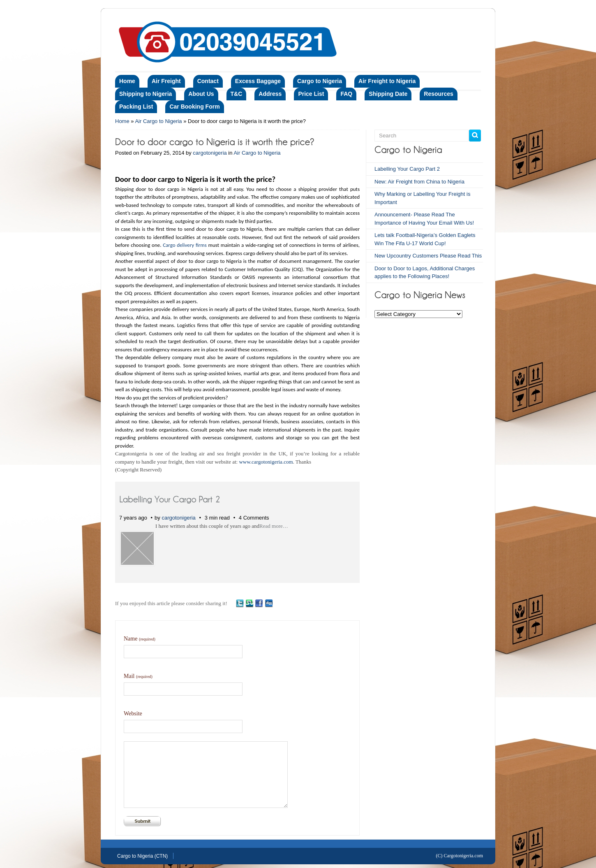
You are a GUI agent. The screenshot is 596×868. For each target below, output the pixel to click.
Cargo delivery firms (185, 245)
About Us (201, 94)
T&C (237, 94)
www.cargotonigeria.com (266, 462)
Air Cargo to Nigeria (158, 121)
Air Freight (166, 81)
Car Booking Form (194, 107)
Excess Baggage (258, 81)
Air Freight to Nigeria (387, 81)
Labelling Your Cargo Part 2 (407, 169)
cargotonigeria (210, 153)
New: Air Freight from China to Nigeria (419, 182)
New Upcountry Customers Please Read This (428, 256)
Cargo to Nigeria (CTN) (142, 856)
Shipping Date (388, 94)
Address (270, 94)
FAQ (346, 94)
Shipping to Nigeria (146, 94)
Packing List (136, 107)
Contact (208, 81)
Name (140, 639)
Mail (138, 676)
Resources (439, 94)
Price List (311, 94)
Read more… (274, 526)
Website (133, 714)
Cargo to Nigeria (320, 81)
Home (127, 81)
